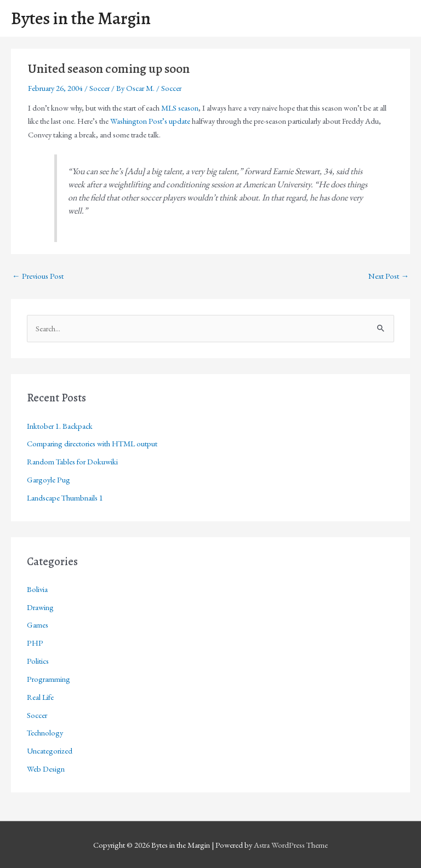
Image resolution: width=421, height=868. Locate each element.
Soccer (99, 88)
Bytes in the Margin (81, 18)
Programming (49, 679)
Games (38, 625)
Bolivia (37, 589)
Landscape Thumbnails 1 (65, 498)
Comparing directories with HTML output (92, 443)
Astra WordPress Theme (291, 845)
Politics (38, 661)
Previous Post (38, 276)
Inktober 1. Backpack (60, 426)
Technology (45, 732)
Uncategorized (50, 751)
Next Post (389, 276)
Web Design (46, 769)
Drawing (40, 607)
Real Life (40, 697)
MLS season (180, 108)
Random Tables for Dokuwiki (72, 461)
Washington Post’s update (150, 121)
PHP (35, 643)
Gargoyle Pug (49, 479)
